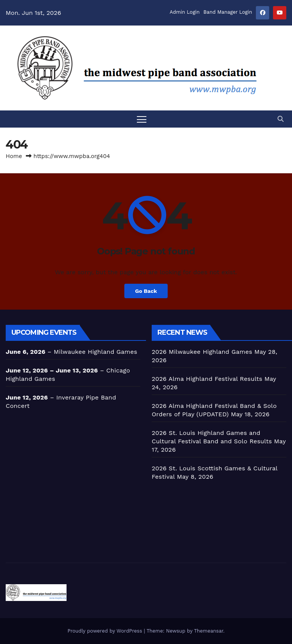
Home (14, 156)
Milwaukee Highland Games (95, 352)
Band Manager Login (228, 12)
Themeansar (209, 631)
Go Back (146, 291)
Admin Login (185, 12)
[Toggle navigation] (142, 119)
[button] (281, 119)
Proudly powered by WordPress (106, 631)
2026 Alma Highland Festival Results (207, 379)
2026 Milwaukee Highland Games (202, 352)
